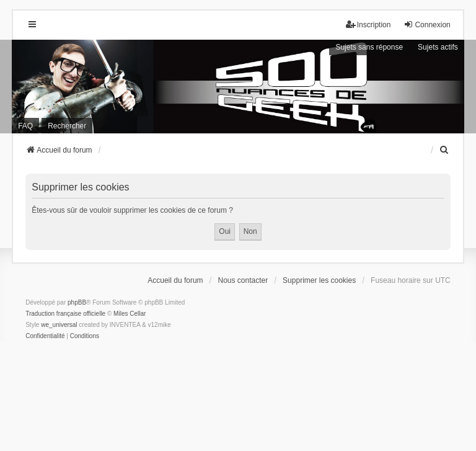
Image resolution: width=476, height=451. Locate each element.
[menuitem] (445, 150)
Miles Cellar (130, 314)
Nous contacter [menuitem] (243, 280)
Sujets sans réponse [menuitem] (369, 47)
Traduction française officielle (65, 314)
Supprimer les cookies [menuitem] (319, 280)
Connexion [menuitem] (427, 25)
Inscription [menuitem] (368, 25)
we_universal (59, 325)
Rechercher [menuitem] (67, 126)
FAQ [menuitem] (25, 126)
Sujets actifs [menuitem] (438, 47)
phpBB (77, 302)
